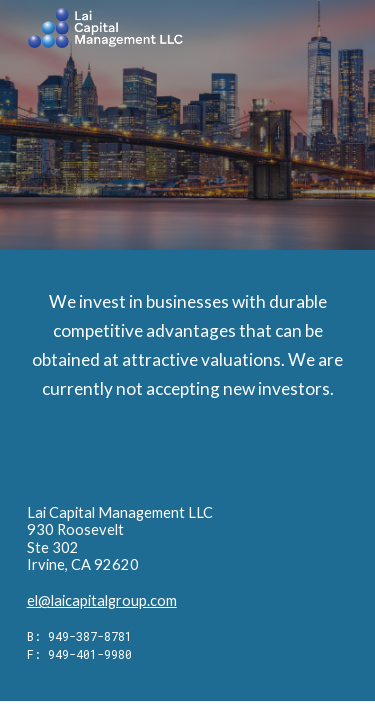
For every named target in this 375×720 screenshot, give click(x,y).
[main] (188, 382)
